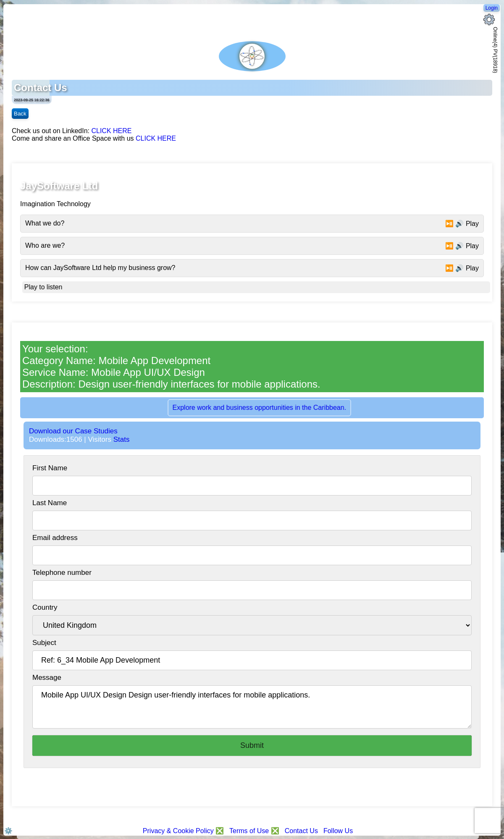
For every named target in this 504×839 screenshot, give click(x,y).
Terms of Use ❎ (254, 831)
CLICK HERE (111, 131)
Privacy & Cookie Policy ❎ (184, 831)
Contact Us (301, 831)
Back (20, 114)
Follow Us (338, 831)
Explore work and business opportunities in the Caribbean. (263, 408)
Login (492, 8)
